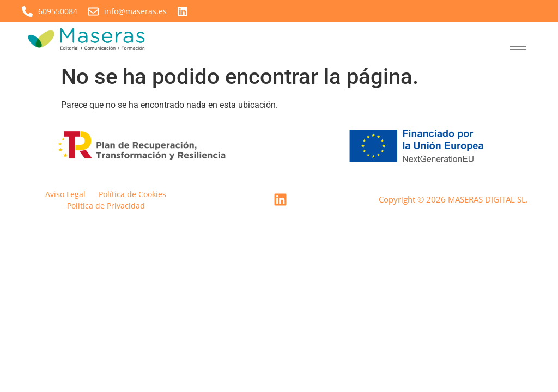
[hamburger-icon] (518, 47)
